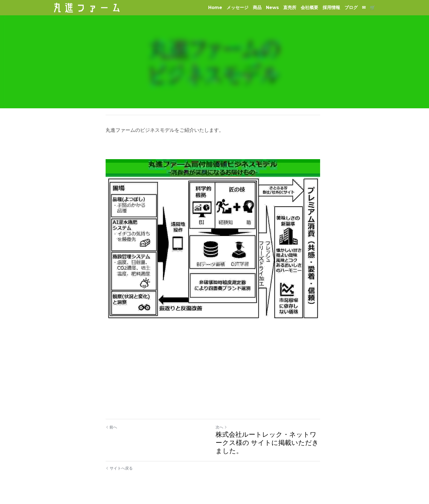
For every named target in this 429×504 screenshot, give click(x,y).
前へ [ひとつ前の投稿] (111, 430)
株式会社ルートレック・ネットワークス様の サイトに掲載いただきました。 (269, 445)
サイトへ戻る (119, 471)
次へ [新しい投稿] (223, 430)
